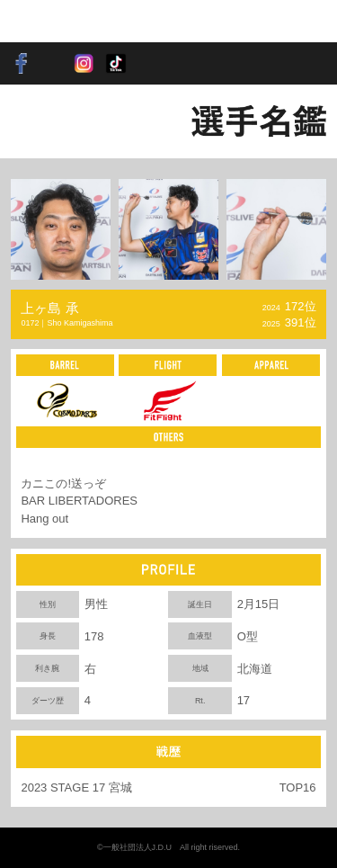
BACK (40, 121)
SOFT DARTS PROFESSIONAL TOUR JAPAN (67, 21)
